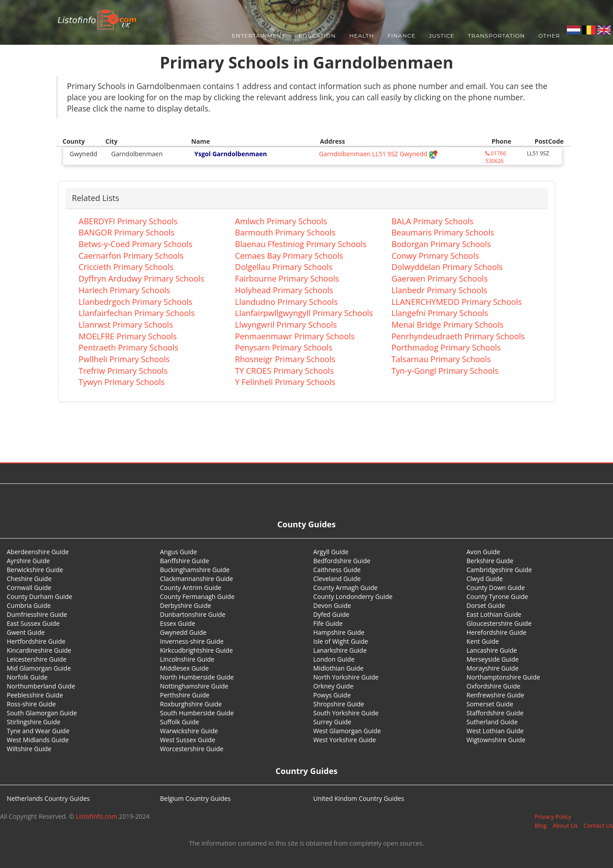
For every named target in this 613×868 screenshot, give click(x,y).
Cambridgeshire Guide (499, 570)
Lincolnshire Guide (187, 659)
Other (549, 36)
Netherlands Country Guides (48, 798)
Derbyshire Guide (185, 605)
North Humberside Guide (197, 677)
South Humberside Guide (197, 713)
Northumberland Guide (41, 686)
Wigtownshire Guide (496, 740)
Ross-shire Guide (31, 704)
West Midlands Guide (38, 740)
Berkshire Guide (490, 561)
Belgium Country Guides (195, 798)
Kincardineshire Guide (39, 650)
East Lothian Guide (494, 614)
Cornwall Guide (29, 588)
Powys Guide (332, 695)
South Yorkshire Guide (346, 713)
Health (362, 36)
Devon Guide (332, 605)
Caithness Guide (337, 570)
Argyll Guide (331, 552)
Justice (442, 36)
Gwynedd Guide (183, 632)
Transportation (497, 36)
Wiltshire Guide (29, 749)
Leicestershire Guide (36, 659)
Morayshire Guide (493, 668)
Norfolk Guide (27, 677)
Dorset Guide (486, 605)
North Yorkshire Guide (346, 677)
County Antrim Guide (191, 588)
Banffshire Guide (184, 561)
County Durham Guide (39, 596)
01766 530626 (496, 157)
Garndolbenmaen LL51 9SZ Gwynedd (378, 154)
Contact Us (598, 825)
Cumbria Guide (29, 605)
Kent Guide (483, 641)
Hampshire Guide (339, 632)
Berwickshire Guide (35, 570)
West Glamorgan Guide (347, 731)
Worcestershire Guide (192, 749)
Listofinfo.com (96, 816)
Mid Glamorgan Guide (39, 668)
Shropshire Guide (339, 704)
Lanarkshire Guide (340, 650)
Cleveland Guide (337, 579)
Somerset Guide (490, 704)
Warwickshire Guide (189, 731)
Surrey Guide (332, 722)
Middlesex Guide (184, 668)
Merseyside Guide (493, 659)
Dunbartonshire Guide (193, 614)
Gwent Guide (26, 632)
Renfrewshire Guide (495, 695)
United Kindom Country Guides (359, 798)
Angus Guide (178, 552)
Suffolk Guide (179, 722)
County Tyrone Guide (497, 596)
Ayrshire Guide (28, 561)
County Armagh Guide (346, 588)
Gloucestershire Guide (499, 623)
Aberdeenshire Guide (38, 552)
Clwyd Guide (485, 579)
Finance (401, 36)
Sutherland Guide (492, 722)
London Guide (334, 659)
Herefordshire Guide (497, 632)
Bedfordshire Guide (342, 561)
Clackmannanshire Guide (196, 579)
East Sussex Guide (33, 623)
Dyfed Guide (332, 614)
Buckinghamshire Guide (195, 570)
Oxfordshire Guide (493, 686)
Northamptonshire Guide (503, 677)
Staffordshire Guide (495, 713)
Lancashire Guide (492, 650)
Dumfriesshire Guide (37, 614)
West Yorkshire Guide (345, 740)
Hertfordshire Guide (36, 641)
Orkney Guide (334, 686)
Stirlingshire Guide (34, 722)
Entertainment (259, 36)
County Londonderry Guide (353, 596)
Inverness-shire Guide (192, 641)
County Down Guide (496, 588)
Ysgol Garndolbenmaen (231, 154)
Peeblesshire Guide (35, 695)
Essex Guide (178, 623)
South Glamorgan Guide (42, 713)
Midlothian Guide (339, 668)
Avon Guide (483, 552)
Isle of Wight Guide (341, 641)
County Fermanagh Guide (197, 596)
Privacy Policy (553, 817)
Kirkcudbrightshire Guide (196, 650)
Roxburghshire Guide (191, 704)
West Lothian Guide (495, 731)
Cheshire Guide (29, 579)
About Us (565, 825)
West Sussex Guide (187, 740)
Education (317, 36)
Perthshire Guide (184, 695)
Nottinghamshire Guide (194, 686)
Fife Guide (328, 623)
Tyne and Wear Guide (38, 731)
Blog (541, 825)
